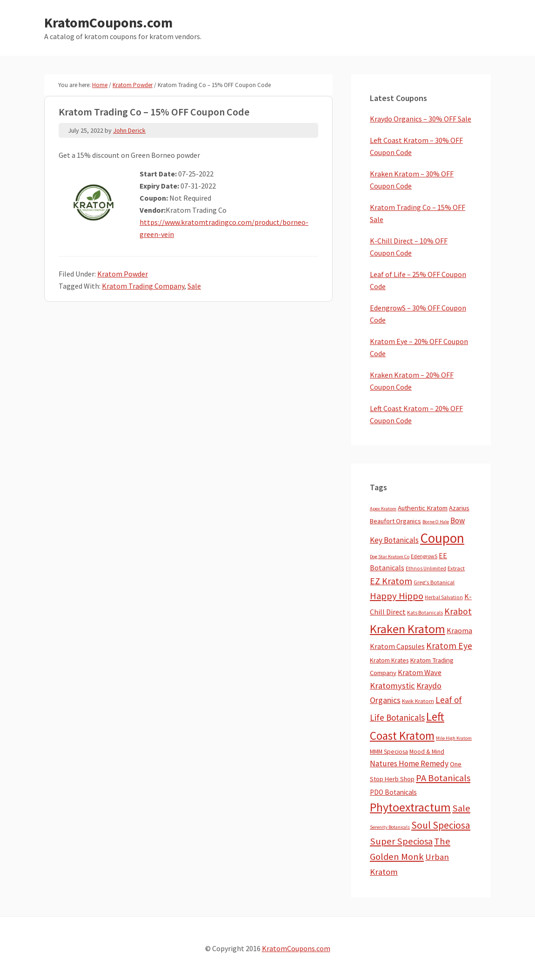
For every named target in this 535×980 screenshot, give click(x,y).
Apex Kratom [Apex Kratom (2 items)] (383, 509)
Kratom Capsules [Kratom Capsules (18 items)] (397, 646)
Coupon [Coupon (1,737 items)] (442, 538)
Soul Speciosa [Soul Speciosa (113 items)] (441, 825)
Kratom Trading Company (143, 286)
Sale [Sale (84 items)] (461, 808)
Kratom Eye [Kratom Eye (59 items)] (449, 646)
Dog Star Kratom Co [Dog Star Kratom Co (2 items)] (390, 557)
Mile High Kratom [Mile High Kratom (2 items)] (454, 738)
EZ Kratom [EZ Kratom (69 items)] (391, 581)
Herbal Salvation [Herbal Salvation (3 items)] (444, 597)
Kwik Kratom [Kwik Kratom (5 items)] (418, 701)
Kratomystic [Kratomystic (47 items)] (392, 686)
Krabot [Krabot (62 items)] (458, 611)
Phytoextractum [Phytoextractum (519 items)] (410, 807)
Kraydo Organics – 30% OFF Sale (421, 119)
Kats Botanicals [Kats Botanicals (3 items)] (425, 613)
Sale (194, 286)
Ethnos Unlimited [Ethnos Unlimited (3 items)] (426, 568)
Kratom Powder (123, 274)
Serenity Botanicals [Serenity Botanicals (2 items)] (390, 827)
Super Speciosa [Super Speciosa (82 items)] (401, 841)
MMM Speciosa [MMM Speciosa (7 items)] (389, 752)
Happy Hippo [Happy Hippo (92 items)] (397, 596)
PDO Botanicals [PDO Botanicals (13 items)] (393, 792)
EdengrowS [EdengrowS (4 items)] (424, 556)
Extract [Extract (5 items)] (456, 568)
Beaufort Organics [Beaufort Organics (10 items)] (395, 521)
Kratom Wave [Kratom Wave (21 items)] (420, 672)
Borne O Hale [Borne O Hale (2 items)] (436, 522)
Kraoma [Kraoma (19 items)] (459, 630)
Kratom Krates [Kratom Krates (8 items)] (389, 660)
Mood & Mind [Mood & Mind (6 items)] (427, 752)
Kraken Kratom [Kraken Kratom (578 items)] (408, 629)
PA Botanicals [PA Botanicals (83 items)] (443, 778)
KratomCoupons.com (108, 22)
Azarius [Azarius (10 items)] (459, 508)
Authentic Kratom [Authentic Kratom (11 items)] (423, 508)
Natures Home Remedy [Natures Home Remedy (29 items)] (409, 764)
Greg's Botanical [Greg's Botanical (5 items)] (434, 582)
